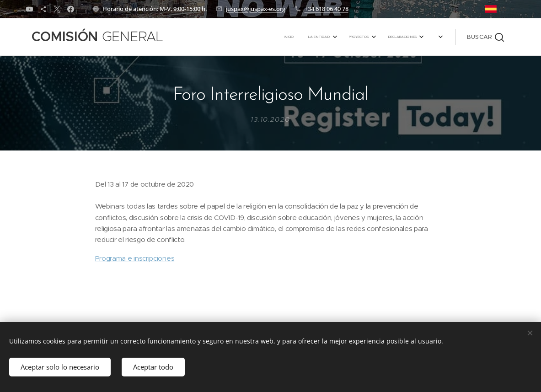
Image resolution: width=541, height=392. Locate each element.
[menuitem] (347, 37)
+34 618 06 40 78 (327, 9)
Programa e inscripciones (134, 258)
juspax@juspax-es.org (256, 9)
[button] (485, 37)
